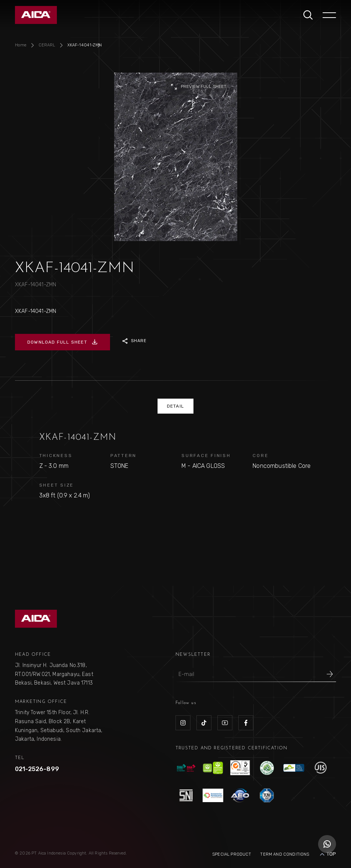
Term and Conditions (285, 854)
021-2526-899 (37, 769)
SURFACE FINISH (206, 456)
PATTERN (123, 456)
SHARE (135, 341)
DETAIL (175, 406)
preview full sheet (199, 87)
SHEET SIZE (57, 485)
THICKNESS (56, 456)
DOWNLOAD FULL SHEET (62, 342)
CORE (260, 456)
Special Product (232, 854)
